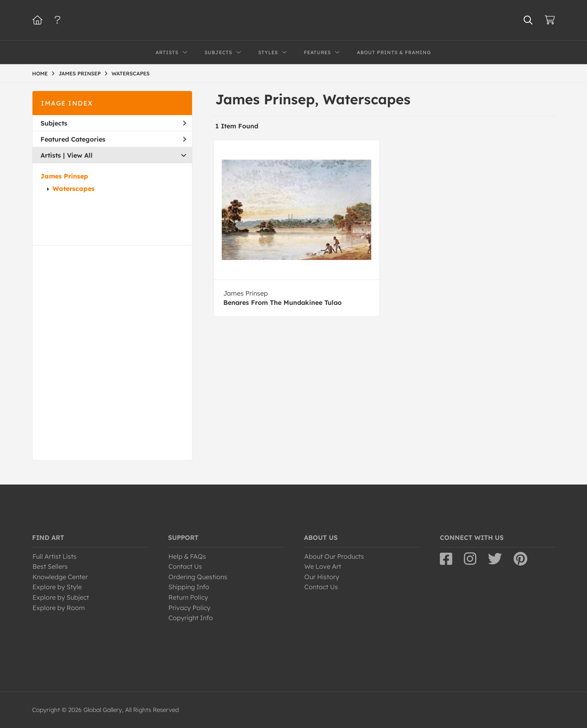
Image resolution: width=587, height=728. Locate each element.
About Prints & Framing (394, 52)
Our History (322, 577)
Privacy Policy (189, 608)
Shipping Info (189, 587)
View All (80, 155)
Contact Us (185, 566)
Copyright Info (191, 618)
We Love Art (323, 566)
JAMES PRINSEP (80, 73)
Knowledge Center (60, 577)
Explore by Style (57, 587)
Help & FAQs (187, 556)
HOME (40, 73)
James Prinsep (64, 176)
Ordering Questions (198, 577)
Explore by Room (59, 608)
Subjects (113, 123)
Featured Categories (113, 139)
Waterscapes (74, 189)
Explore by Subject (61, 597)
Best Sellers (50, 566)
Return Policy (188, 597)
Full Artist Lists (55, 556)
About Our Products (334, 556)
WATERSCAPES (131, 73)
